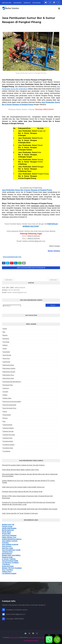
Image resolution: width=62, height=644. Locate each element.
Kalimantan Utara (8, 378)
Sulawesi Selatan (8, 428)
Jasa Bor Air (27, 2)
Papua (5, 411)
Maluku (5, 395)
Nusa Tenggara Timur (9, 408)
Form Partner (37, 2)
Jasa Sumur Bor (7, 2)
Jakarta (5, 345)
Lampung (6, 388)
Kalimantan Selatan (9, 368)
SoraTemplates (14, 637)
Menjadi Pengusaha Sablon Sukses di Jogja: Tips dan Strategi (23, 465)
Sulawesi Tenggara (9, 435)
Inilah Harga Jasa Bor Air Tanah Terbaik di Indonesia (20, 513)
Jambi (5, 348)
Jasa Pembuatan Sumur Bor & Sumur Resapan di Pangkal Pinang (27, 190)
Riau (4, 421)
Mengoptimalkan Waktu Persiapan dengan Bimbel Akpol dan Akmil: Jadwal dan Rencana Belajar (30, 475)
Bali (4, 332)
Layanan (5, 392)
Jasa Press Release (34, 637)
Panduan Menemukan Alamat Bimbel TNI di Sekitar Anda (22, 492)
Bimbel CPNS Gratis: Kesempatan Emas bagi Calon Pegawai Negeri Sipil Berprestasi (27, 497)
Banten (5, 335)
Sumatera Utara (8, 448)
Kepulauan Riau (8, 385)
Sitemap (36, 640)
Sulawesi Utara (7, 438)
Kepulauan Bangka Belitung (12, 257)
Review (5, 418)
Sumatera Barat (8, 441)
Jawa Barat (6, 352)
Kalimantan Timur (8, 375)
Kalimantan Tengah (9, 372)
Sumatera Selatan (9, 445)
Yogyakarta (6, 451)
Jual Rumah (6, 362)
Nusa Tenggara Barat (9, 405)
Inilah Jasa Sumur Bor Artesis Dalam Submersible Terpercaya (23, 487)
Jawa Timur (6, 358)
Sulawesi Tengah (8, 431)
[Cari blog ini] (12, 306)
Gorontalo (6, 342)
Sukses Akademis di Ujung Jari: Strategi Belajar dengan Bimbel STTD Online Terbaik (28, 482)
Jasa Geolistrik (17, 2)
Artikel (5, 329)
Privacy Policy (44, 637)
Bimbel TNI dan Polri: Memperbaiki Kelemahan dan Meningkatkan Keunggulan (30, 509)
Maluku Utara (7, 398)
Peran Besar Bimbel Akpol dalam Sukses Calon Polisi (20, 470)
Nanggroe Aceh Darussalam (12, 401)
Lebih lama (53, 280)
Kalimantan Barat (8, 365)
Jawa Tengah (7, 355)
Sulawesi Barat (7, 425)
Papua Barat (7, 415)
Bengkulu (6, 338)
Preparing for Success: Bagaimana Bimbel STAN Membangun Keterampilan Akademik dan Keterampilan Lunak (29, 503)
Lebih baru (9, 280)
